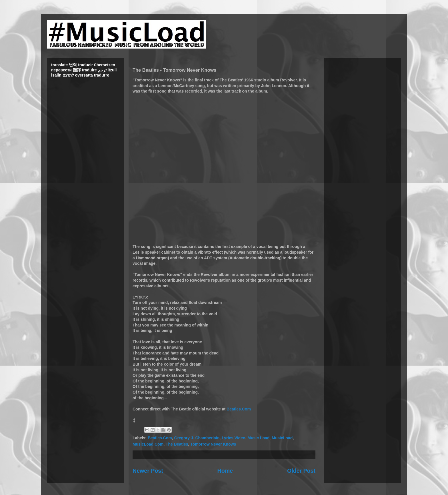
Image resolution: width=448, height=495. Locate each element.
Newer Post (148, 471)
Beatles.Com (239, 409)
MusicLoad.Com (148, 444)
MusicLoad (282, 438)
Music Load (258, 438)
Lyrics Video (233, 438)
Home (225, 471)
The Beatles (177, 444)
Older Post (301, 471)
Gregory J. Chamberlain (197, 438)
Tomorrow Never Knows (213, 444)
